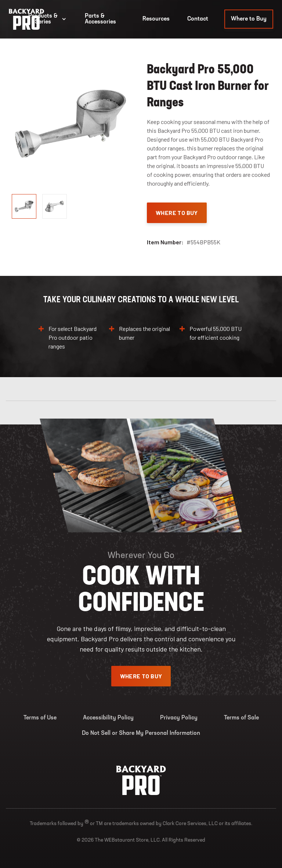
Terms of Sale (241, 718)
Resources (156, 19)
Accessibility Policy (108, 718)
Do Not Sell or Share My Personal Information (141, 733)
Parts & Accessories (100, 19)
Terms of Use (40, 718)
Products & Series (48, 19)
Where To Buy (177, 213)
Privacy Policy (179, 718)
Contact (198, 19)
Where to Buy (249, 19)
